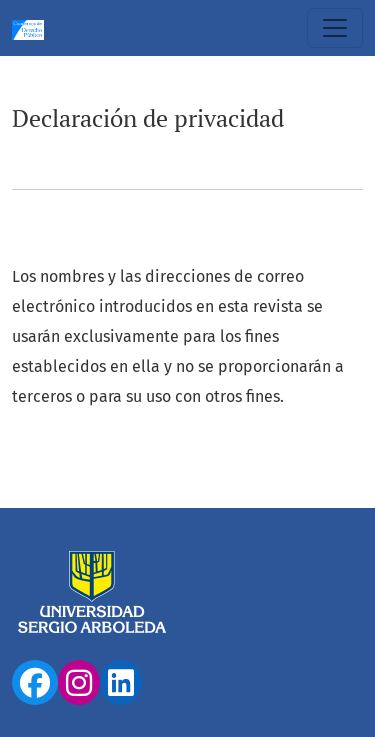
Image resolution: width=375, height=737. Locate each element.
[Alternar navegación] (335, 28)
